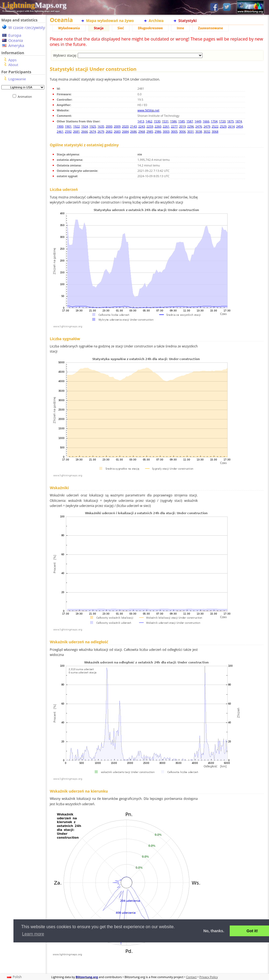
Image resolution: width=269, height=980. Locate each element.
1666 (206, 121)
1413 (141, 121)
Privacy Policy (209, 977)
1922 (77, 126)
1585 (182, 121)
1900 (60, 126)
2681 (77, 131)
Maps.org (34, 5)
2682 (109, 131)
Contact (192, 977)
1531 (165, 121)
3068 (215, 131)
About (13, 65)
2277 (174, 126)
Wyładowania (69, 28)
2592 (68, 131)
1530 (157, 121)
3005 (174, 131)
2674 (93, 131)
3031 (191, 131)
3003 (166, 131)
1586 (173, 121)
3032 (207, 131)
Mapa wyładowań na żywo (110, 21)
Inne (180, 28)
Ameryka (16, 46)
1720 (222, 121)
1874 (239, 121)
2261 (166, 126)
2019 (183, 126)
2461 (60, 131)
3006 (183, 131)
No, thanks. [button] (214, 931)
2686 (134, 131)
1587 (190, 121)
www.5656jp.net (148, 110)
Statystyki (187, 21)
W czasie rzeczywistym (28, 28)
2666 (85, 131)
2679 (101, 131)
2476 (199, 126)
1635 (101, 126)
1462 (149, 121)
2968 (142, 131)
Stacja (99, 28)
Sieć (121, 28)
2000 (109, 126)
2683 (117, 131)
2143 (134, 126)
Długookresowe (150, 28)
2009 (117, 126)
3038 (199, 131)
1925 (93, 126)
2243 (142, 126)
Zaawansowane (210, 28)
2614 (231, 126)
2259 (150, 126)
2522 (215, 126)
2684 (125, 131)
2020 (125, 126)
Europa (15, 35)
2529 (223, 126)
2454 (240, 126)
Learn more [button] (33, 934)
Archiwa (156, 21)
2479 (207, 126)
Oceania (16, 40)
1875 (230, 121)
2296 (191, 126)
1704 (214, 121)
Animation (26, 97)
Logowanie (17, 79)
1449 (198, 121)
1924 (85, 126)
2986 (158, 131)
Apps (12, 60)
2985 (150, 131)
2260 (158, 126)
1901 (68, 126)
